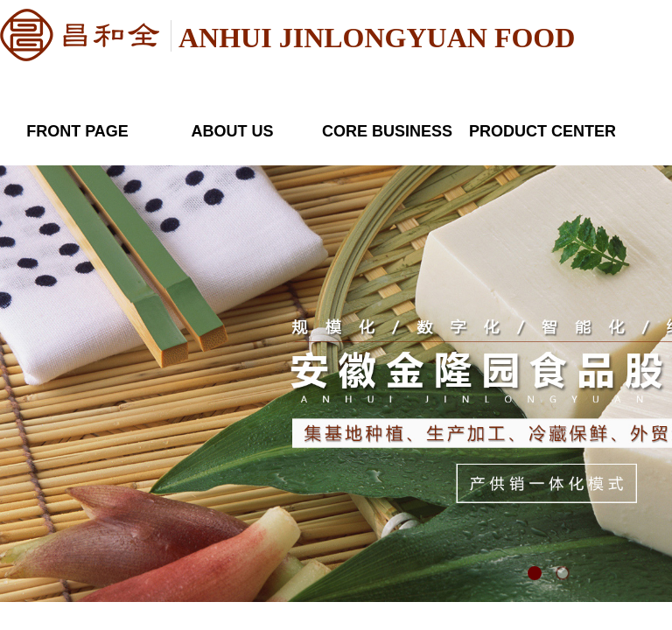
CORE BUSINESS (387, 131)
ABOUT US (233, 131)
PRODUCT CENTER (542, 131)
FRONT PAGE (77, 131)
